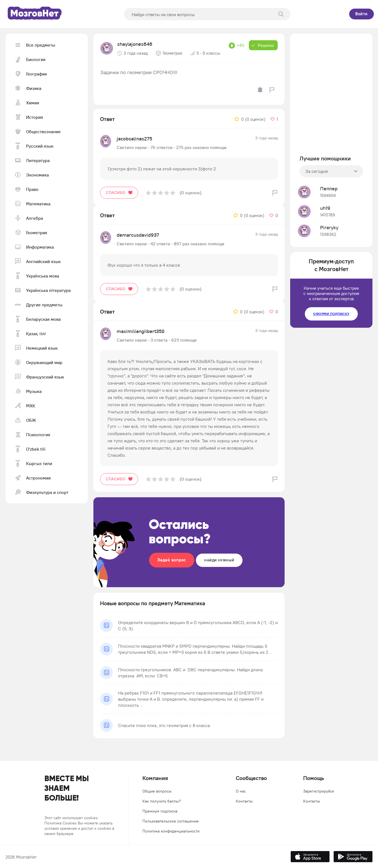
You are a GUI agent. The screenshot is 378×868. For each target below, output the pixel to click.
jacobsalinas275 (134, 139)
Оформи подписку (331, 314)
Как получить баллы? (162, 801)
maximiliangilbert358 (141, 331)
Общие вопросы (157, 791)
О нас (241, 791)
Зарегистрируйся (319, 791)
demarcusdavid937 (138, 235)
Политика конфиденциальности (171, 831)
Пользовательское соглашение (171, 821)
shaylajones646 (135, 44)
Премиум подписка (160, 811)
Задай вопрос (172, 560)
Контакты (244, 801)
